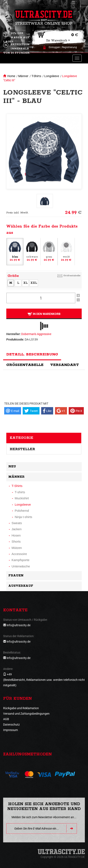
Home (11, 76)
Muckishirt (22, 498)
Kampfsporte (20, 560)
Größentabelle (72, 276)
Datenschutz (11, 725)
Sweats (17, 523)
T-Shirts (36, 76)
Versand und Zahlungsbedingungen (26, 714)
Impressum (11, 730)
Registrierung (69, 47)
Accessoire (19, 554)
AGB (6, 719)
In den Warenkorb (44, 314)
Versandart (64, 365)
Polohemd (22, 511)
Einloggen (54, 47)
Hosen (16, 535)
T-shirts (20, 492)
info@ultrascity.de (19, 625)
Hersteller (22, 449)
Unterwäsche (21, 566)
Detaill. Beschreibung (32, 354)
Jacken (17, 529)
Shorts (16, 541)
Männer (23, 76)
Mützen (17, 548)
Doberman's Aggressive (36, 334)
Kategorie (21, 438)
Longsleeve (52, 76)
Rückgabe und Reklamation (21, 708)
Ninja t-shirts (23, 517)
